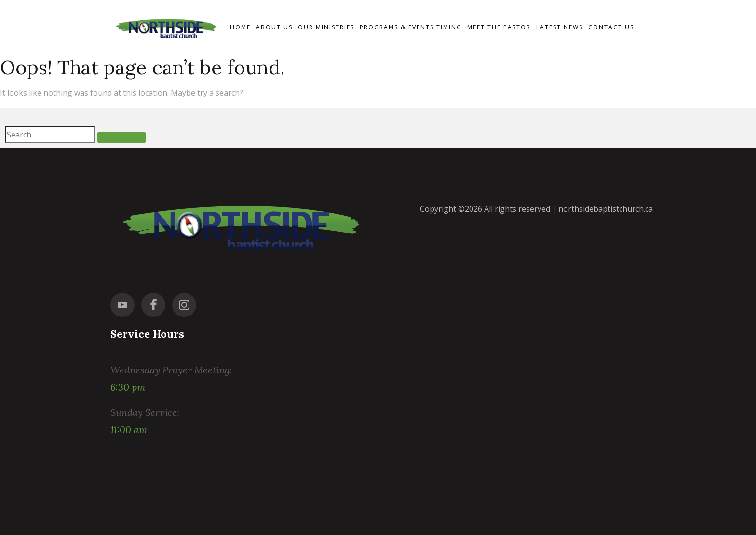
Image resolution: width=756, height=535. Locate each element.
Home (240, 27)
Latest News (560, 27)
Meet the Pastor (499, 27)
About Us (274, 27)
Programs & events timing (411, 27)
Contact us (611, 27)
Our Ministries (326, 27)
